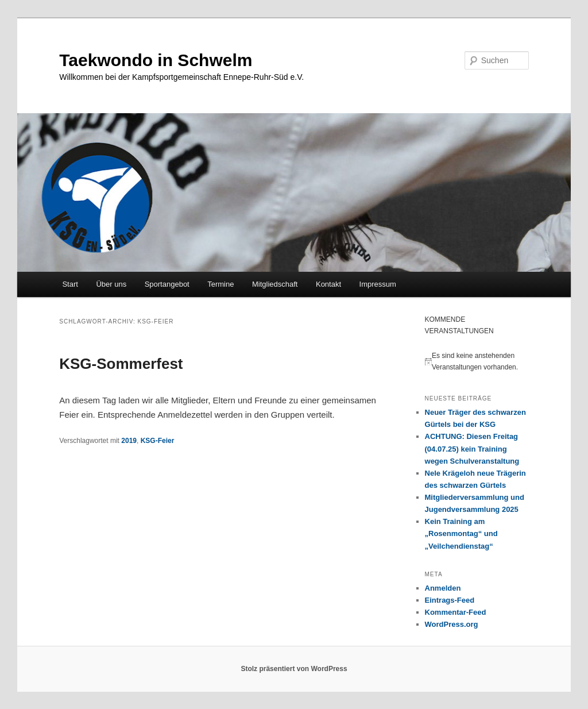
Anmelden (443, 588)
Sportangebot (167, 284)
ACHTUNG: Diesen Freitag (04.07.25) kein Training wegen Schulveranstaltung (472, 448)
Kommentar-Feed (456, 612)
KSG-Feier (158, 441)
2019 (129, 441)
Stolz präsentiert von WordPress (294, 669)
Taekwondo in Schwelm (156, 60)
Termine (220, 284)
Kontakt (328, 284)
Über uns (111, 284)
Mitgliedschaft (275, 284)
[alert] (477, 362)
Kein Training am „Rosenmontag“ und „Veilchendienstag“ (461, 533)
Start (70, 284)
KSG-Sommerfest (121, 364)
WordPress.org (452, 624)
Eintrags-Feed (450, 600)
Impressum (378, 284)
